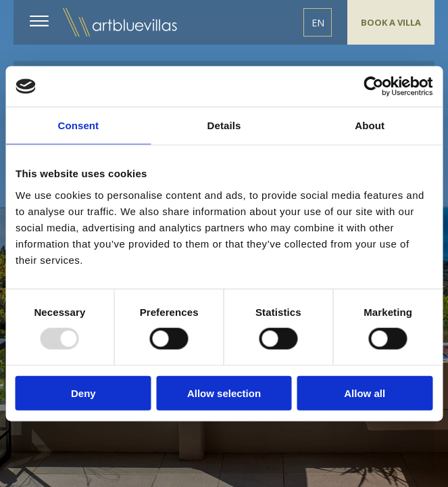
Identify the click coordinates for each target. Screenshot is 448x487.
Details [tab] (224, 125)
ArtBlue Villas (121, 23)
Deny (83, 393)
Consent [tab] (78, 125)
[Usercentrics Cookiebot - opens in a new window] (373, 87)
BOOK (391, 22)
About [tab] (370, 125)
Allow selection (224, 393)
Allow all (365, 393)
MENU (42, 21)
